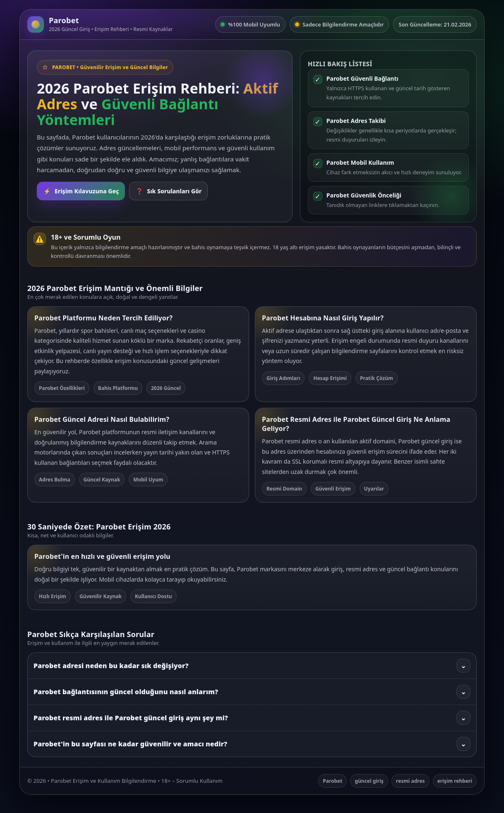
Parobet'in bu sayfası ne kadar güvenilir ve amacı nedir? (252, 744)
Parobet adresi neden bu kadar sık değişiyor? (252, 666)
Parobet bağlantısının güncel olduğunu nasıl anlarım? (252, 692)
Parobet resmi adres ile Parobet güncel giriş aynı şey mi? (252, 718)
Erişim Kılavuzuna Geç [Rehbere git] (81, 191)
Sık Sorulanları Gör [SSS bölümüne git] (168, 191)
